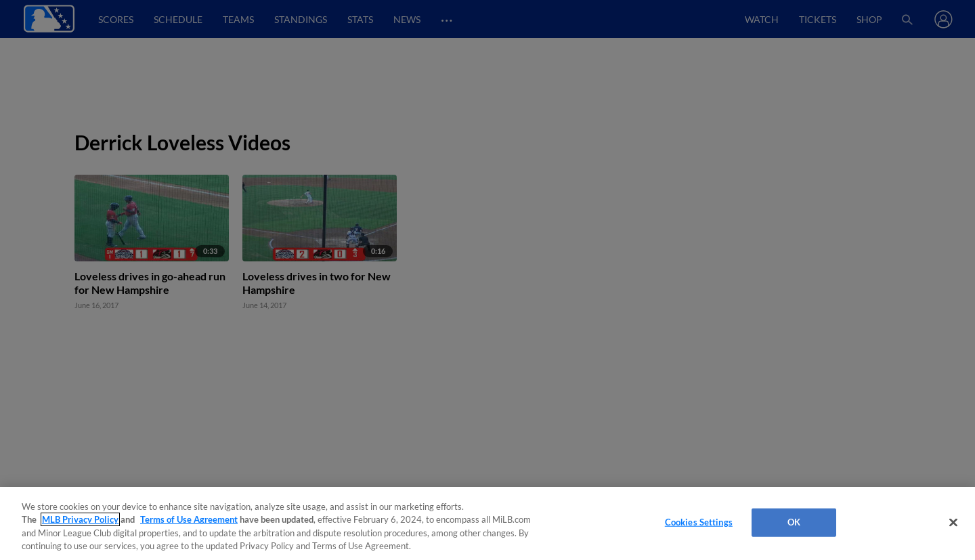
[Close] (953, 522)
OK (794, 522)
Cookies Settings (699, 522)
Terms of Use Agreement (189, 519)
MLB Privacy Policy (80, 519)
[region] (487, 523)
